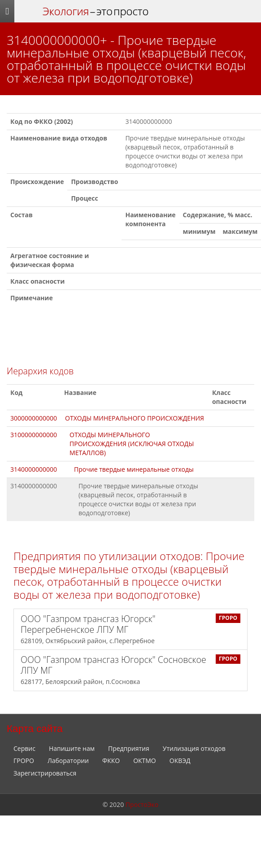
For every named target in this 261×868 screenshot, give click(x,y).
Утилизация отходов (194, 748)
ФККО (111, 761)
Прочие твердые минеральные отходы (134, 469)
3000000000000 (34, 418)
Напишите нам (72, 748)
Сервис (24, 748)
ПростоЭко (142, 804)
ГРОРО (24, 761)
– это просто (96, 11)
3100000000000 (34, 435)
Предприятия (129, 748)
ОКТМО (145, 761)
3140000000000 (34, 469)
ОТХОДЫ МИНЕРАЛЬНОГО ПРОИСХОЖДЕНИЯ (135, 418)
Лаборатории (68, 761)
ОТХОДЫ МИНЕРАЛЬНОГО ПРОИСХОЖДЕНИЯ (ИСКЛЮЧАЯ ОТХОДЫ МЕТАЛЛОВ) (132, 444)
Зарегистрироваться (45, 773)
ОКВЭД (180, 761)
